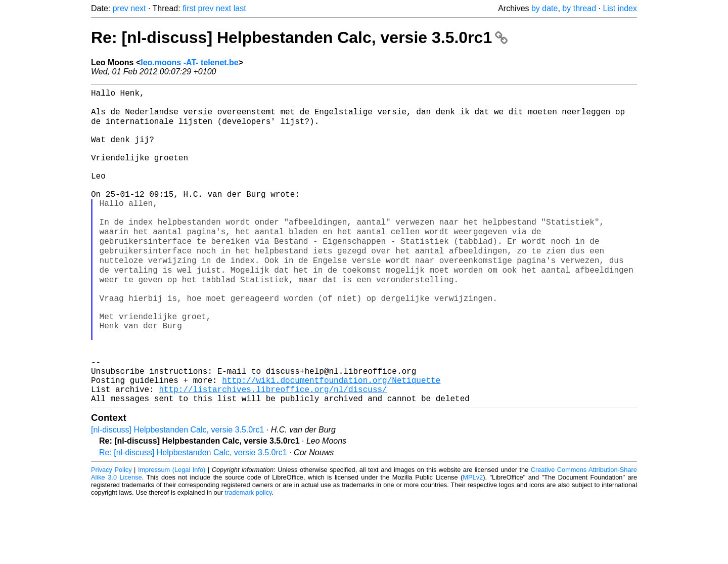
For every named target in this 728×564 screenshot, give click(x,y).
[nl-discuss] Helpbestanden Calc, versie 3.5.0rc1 (177, 493)
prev (121, 8)
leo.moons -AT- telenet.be (190, 62)
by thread (579, 8)
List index (620, 8)
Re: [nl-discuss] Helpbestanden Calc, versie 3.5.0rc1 (299, 37)
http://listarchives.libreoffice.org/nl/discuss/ (273, 451)
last (240, 8)
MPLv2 (473, 541)
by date (544, 8)
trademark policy (248, 556)
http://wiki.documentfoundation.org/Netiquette (331, 440)
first (189, 8)
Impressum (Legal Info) (172, 533)
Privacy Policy (111, 533)
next (138, 8)
